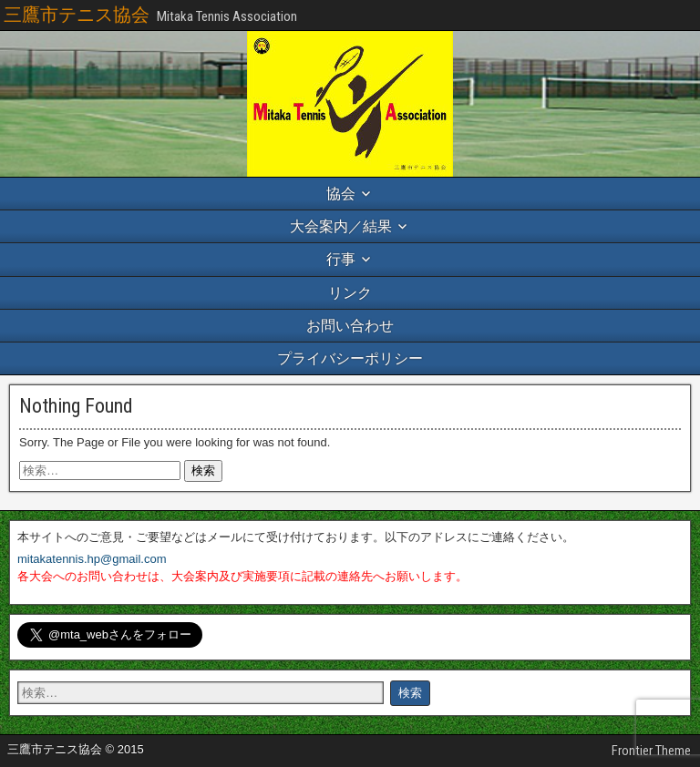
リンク (350, 293)
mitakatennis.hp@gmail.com (92, 559)
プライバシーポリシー (350, 358)
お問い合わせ (350, 326)
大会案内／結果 (341, 226)
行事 (341, 259)
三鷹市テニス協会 (77, 15)
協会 (341, 194)
